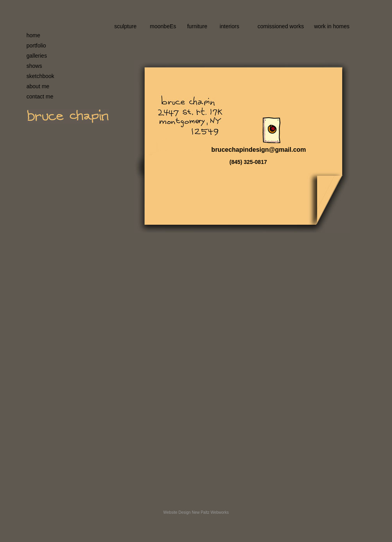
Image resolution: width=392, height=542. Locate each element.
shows (34, 66)
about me (38, 86)
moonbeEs (163, 26)
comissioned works (281, 26)
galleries (37, 56)
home (34, 35)
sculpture (126, 26)
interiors (229, 26)
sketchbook (41, 76)
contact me (40, 96)
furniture (197, 26)
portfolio (36, 45)
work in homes (332, 26)
